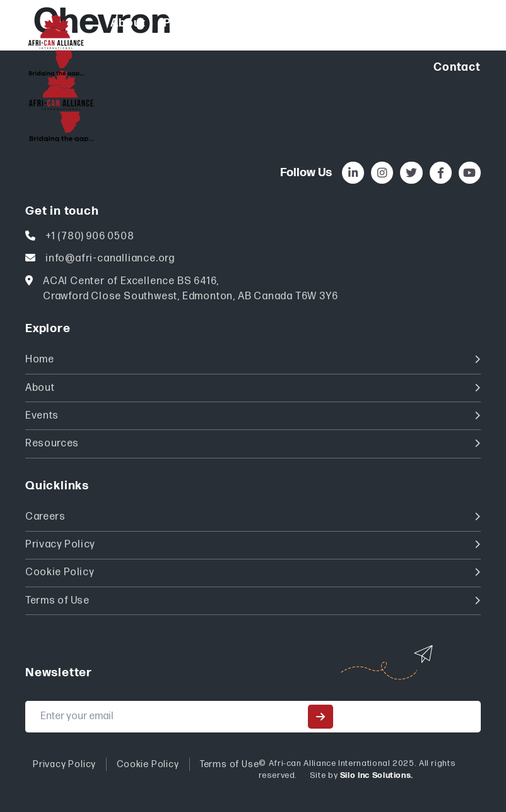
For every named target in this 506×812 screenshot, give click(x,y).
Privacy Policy (253, 545)
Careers (253, 517)
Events (253, 416)
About (253, 388)
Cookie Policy (253, 572)
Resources (253, 444)
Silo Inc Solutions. (377, 775)
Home (253, 360)
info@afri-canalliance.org (110, 259)
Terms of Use (253, 601)
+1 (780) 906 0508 (90, 236)
